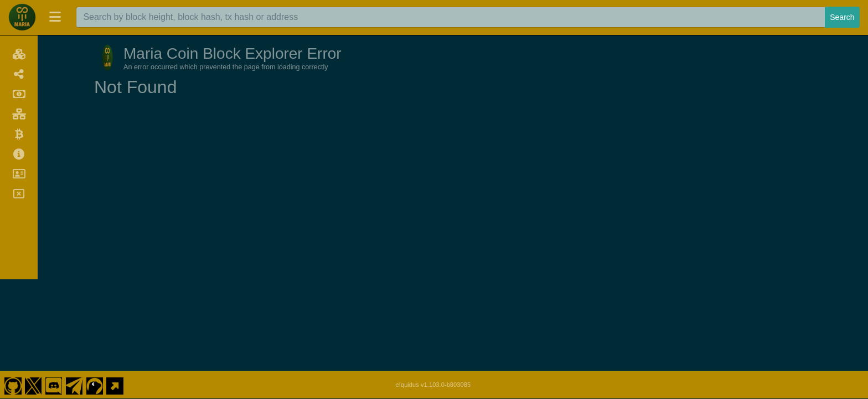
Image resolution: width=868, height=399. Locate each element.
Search (842, 17)
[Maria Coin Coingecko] (95, 290)
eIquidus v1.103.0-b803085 (433, 290)
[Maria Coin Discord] (54, 290)
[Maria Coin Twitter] (33, 290)
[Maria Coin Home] (22, 17)
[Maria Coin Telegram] (74, 290)
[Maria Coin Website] (115, 290)
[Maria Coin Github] (13, 290)
